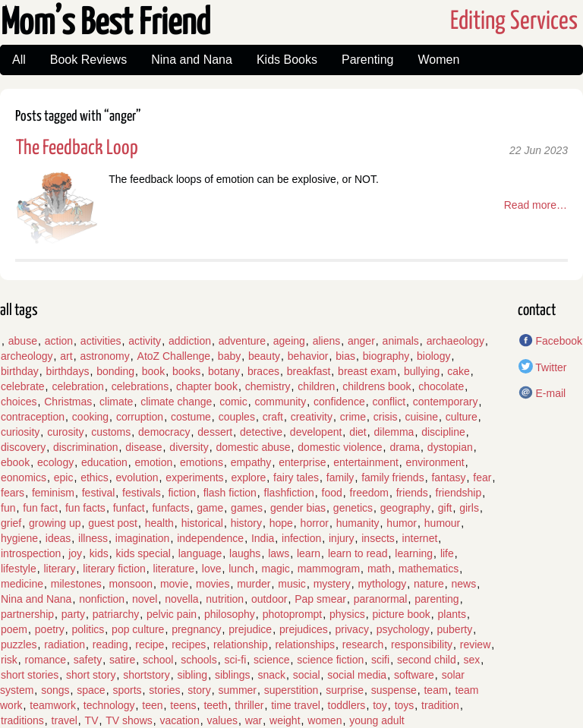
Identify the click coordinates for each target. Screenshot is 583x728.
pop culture (138, 629)
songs (55, 690)
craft (273, 417)
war (254, 720)
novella (181, 599)
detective (261, 432)
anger (361, 341)
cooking (90, 417)
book (153, 371)
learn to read (358, 553)
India (263, 538)
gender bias (298, 508)
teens (183, 705)
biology (433, 356)
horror (315, 523)
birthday (20, 371)
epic (64, 477)
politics (88, 629)
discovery (23, 447)
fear (482, 477)
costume (191, 417)
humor (402, 523)
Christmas (68, 402)
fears (13, 493)
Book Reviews (88, 60)
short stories (30, 675)
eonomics (24, 477)
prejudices (304, 629)
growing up (55, 523)
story (199, 690)
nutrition (225, 599)
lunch (241, 569)
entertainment (366, 462)
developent (316, 432)
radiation (65, 644)
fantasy (448, 477)
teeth (215, 705)
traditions (22, 720)
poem (14, 629)
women (325, 720)
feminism (53, 493)
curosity (65, 432)
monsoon (131, 584)
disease (143, 447)
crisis (386, 417)
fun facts (85, 508)
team (435, 690)
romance (46, 660)
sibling (192, 675)
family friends (392, 477)
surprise (345, 690)
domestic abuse (253, 447)
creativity (312, 417)
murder (254, 584)
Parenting (368, 60)
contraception (33, 417)
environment (435, 462)
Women (438, 60)
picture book (402, 614)
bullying (422, 371)
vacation (180, 720)
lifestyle (19, 569)
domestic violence (340, 447)
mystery (332, 584)
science (271, 660)
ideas (58, 538)
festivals (142, 493)
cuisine (421, 417)
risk (9, 660)
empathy (251, 462)
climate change (176, 402)
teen (152, 705)
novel (145, 599)
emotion (153, 462)
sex (472, 660)
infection (301, 538)
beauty (264, 356)
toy (380, 705)
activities (101, 341)
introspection (31, 553)
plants (452, 614)
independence (210, 538)
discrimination (86, 447)
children (316, 386)
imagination (143, 538)
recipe (150, 644)
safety (88, 660)
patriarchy (116, 614)
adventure (242, 341)
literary (59, 569)
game (210, 508)
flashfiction (289, 493)
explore (248, 477)
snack (271, 675)
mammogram (329, 569)
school (158, 660)
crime (353, 417)
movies (213, 584)
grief (11, 523)
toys (405, 705)
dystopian (450, 447)
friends (412, 493)
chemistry (268, 386)
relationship (241, 644)
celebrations (140, 386)
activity (145, 341)
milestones (76, 584)
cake (459, 371)
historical (202, 523)
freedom (369, 493)
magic (275, 569)
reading (110, 644)
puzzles (19, 644)
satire (122, 660)
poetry (50, 629)
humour (442, 523)
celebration (78, 386)
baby (229, 356)
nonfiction (102, 599)
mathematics (429, 569)
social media (357, 675)
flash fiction (230, 493)
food (332, 493)
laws (279, 553)
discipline (443, 432)
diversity (189, 447)
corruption (140, 417)
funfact (129, 508)
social (307, 675)
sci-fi (235, 660)
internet (420, 538)
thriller (249, 705)
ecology (55, 462)
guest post (113, 523)
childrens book (377, 386)
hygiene (19, 538)
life (447, 553)
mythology (382, 584)
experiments (194, 477)
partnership (27, 614)
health (159, 523)
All (19, 60)
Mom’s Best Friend (106, 24)
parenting (436, 599)
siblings (233, 675)
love (212, 569)
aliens (327, 341)
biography (386, 356)
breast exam (367, 371)
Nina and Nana (192, 60)
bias (345, 356)
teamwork (53, 705)
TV (92, 720)
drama (405, 447)
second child (427, 660)
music (292, 584)
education (104, 462)
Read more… (536, 205)
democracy (164, 432)
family (340, 477)
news (464, 584)
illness (93, 538)
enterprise (302, 462)
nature (429, 584)
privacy (352, 629)
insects (378, 538)
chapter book (207, 386)
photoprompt (293, 614)
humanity (358, 523)
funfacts (170, 508)
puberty (455, 629)
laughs (245, 553)
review (475, 644)
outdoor (269, 599)
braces (263, 371)
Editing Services (514, 22)
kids (99, 553)
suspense (394, 690)
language (200, 553)
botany (224, 371)
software (414, 675)
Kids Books (287, 60)
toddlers (347, 705)
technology (109, 705)
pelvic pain (172, 614)
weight (285, 720)
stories (164, 690)
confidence (339, 402)
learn (309, 553)
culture (462, 417)
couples (237, 417)
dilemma (394, 432)
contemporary (446, 402)
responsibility (422, 644)
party (73, 614)
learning (414, 553)
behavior (308, 356)
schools (199, 660)
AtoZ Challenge (174, 356)
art (66, 356)
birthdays (68, 371)
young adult (377, 720)
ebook (15, 462)
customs (111, 432)
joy (75, 553)
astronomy (104, 356)
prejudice (250, 629)
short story (91, 675)
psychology (403, 629)
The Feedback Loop (77, 148)
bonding (115, 371)
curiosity (20, 432)
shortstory (146, 675)
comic (233, 402)
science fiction (330, 660)
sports (127, 690)
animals (401, 341)
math (379, 569)
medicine (22, 584)
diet (358, 432)
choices (19, 402)
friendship (459, 493)
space (91, 690)
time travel (296, 705)
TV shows (129, 720)
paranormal (381, 599)
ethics (95, 477)
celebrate (23, 386)
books (186, 371)
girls (469, 508)
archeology (27, 356)
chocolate (441, 386)
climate (116, 402)
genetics (353, 508)
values (222, 720)
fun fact (40, 508)
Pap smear (320, 599)
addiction (190, 341)
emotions (202, 462)
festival (99, 493)
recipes (189, 644)
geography (405, 508)
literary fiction (114, 569)
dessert (215, 432)
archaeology (455, 341)
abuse (23, 341)
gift (445, 508)
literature (174, 569)
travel (65, 720)
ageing (289, 341)
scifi (380, 660)
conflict (389, 402)
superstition (291, 690)
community (280, 402)
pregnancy (196, 629)
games (247, 508)
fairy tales (296, 477)
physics (347, 614)
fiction (182, 493)
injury (341, 538)
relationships (305, 644)
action (59, 341)
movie (174, 584)
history (246, 523)
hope (281, 523)
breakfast (309, 371)
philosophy (230, 614)
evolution (137, 477)
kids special (143, 553)
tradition (440, 705)
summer (237, 690)
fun (8, 508)
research (363, 644)
